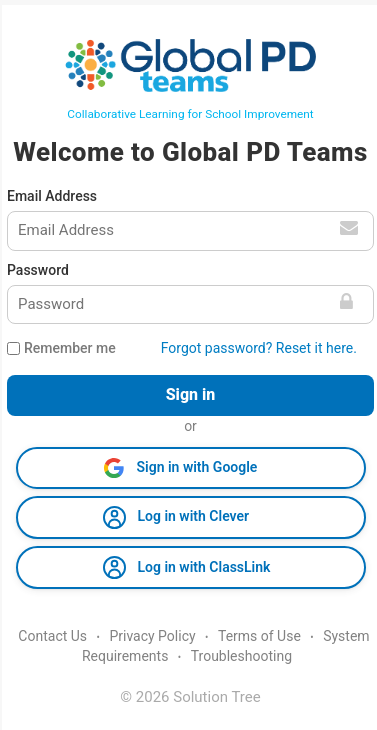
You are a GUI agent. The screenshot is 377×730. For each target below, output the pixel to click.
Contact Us (52, 636)
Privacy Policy (152, 636)
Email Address (52, 196)
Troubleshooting (241, 656)
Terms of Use (259, 636)
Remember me (70, 348)
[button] (191, 468)
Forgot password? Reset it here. (259, 348)
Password (38, 270)
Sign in (191, 394)
